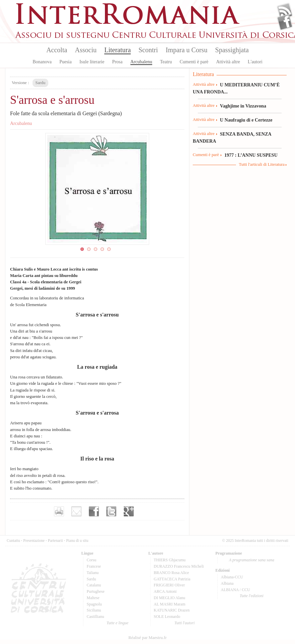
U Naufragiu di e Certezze (246, 120)
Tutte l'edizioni (252, 596)
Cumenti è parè (194, 62)
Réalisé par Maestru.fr (147, 638)
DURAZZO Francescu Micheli (179, 566)
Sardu (92, 579)
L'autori (255, 62)
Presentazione (34, 541)
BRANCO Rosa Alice (171, 573)
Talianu (93, 573)
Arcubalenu (141, 62)
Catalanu (94, 585)
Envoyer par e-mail (76, 511)
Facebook (285, 22)
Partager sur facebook (94, 511)
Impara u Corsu (186, 50)
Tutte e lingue (117, 623)
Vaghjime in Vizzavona (243, 106)
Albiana (227, 583)
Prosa (117, 62)
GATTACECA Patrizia (172, 579)
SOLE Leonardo (167, 617)
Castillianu (96, 617)
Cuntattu (13, 541)
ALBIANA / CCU (235, 590)
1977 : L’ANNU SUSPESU (251, 155)
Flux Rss (285, 11)
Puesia (66, 62)
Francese (94, 566)
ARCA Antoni (165, 591)
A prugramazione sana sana (252, 560)
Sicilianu (94, 610)
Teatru (166, 62)
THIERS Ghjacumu (170, 560)
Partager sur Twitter (111, 511)
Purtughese (96, 591)
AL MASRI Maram (170, 604)
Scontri (148, 50)
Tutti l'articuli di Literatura (262, 164)
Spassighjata (232, 50)
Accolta (57, 50)
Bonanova (42, 62)
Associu (86, 50)
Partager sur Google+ (129, 511)
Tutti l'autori (184, 623)
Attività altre (228, 62)
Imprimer (59, 511)
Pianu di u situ (77, 541)
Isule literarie (92, 62)
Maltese (93, 598)
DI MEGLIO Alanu (170, 598)
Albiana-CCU (232, 577)
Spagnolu (94, 604)
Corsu (92, 560)
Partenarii (55, 541)
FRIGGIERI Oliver (169, 585)
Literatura (117, 50)
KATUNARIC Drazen (172, 610)
